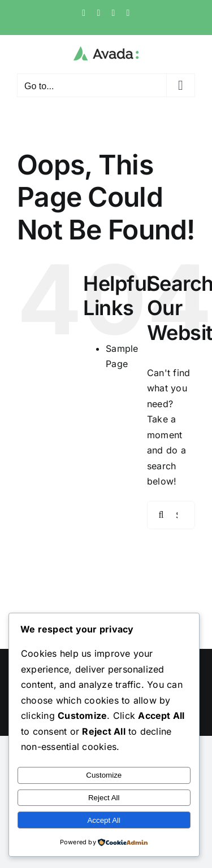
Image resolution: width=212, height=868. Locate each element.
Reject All (104, 798)
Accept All (104, 820)
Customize (104, 775)
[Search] (161, 515)
